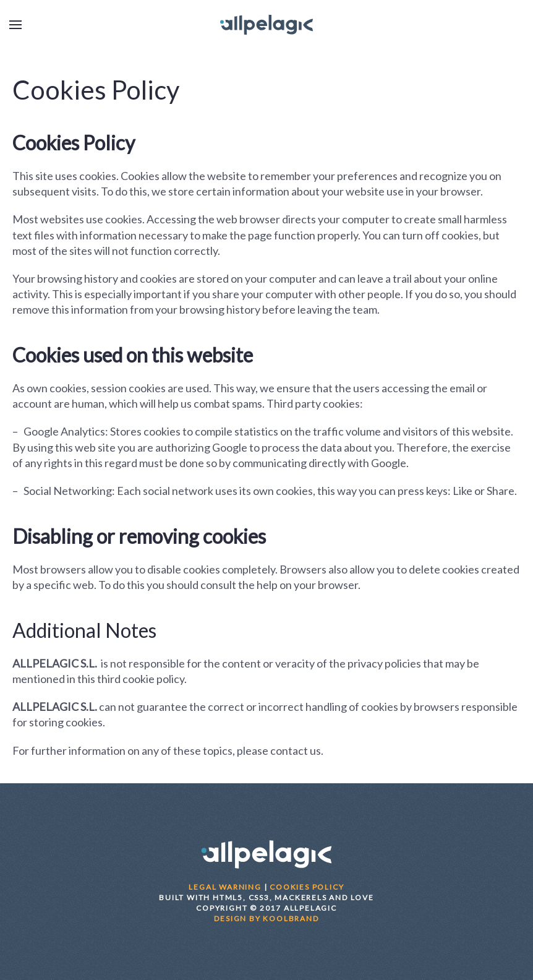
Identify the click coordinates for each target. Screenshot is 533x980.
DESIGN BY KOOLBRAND (266, 918)
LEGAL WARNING (225, 887)
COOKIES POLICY (307, 887)
